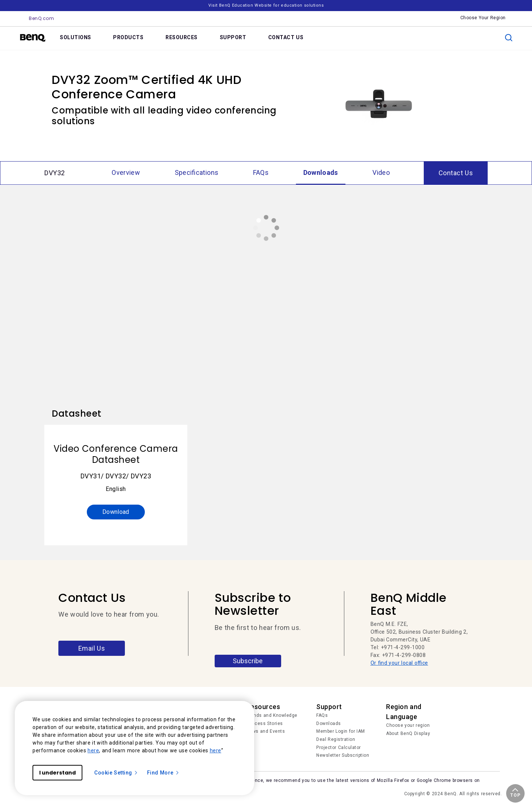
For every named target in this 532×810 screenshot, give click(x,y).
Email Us (92, 648)
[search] (509, 38)
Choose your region (408, 725)
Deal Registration (336, 739)
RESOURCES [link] (182, 37)
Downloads (329, 723)
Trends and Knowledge (272, 715)
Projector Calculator (339, 748)
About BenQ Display (408, 733)
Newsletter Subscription (343, 755)
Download (116, 512)
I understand (57, 773)
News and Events (266, 731)
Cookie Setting (116, 773)
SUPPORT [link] (233, 37)
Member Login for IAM (341, 731)
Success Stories (265, 723)
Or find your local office (399, 663)
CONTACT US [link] (286, 37)
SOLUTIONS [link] (76, 37)
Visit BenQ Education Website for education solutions (266, 5)
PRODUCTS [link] (128, 37)
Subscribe (248, 661)
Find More (163, 773)
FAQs (322, 715)
